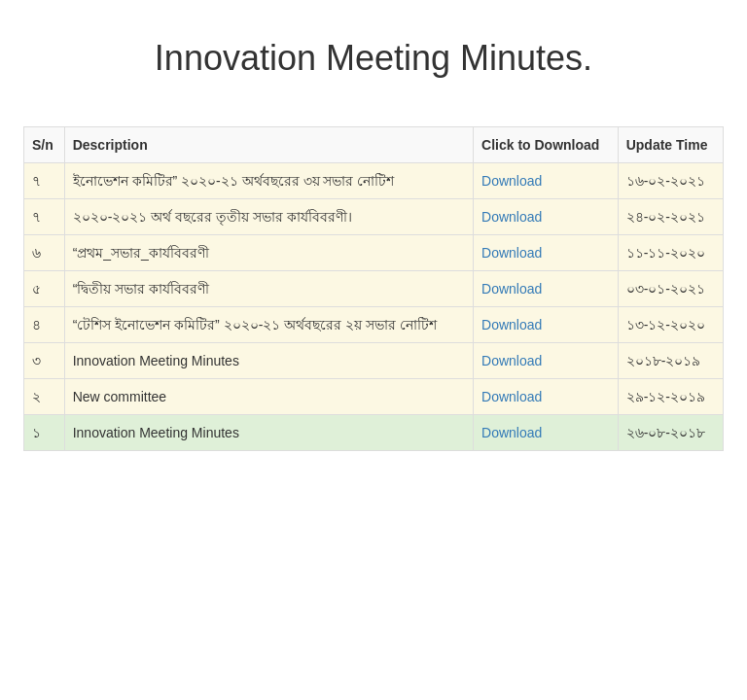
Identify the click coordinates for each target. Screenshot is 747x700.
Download (512, 181)
